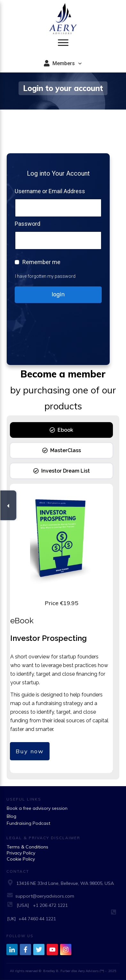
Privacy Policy (21, 853)
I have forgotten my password (45, 276)
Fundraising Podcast (28, 823)
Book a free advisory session (37, 808)
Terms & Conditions (28, 847)
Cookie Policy (21, 859)
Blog (12, 816)
